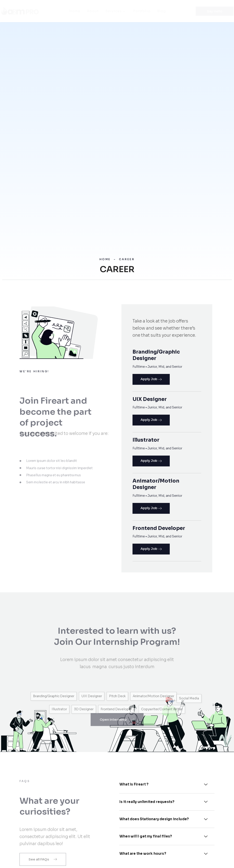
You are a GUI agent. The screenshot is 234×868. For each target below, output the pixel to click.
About (93, 11)
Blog (161, 11)
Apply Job (151, 379)
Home (75, 11)
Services (116, 11)
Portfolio (142, 11)
